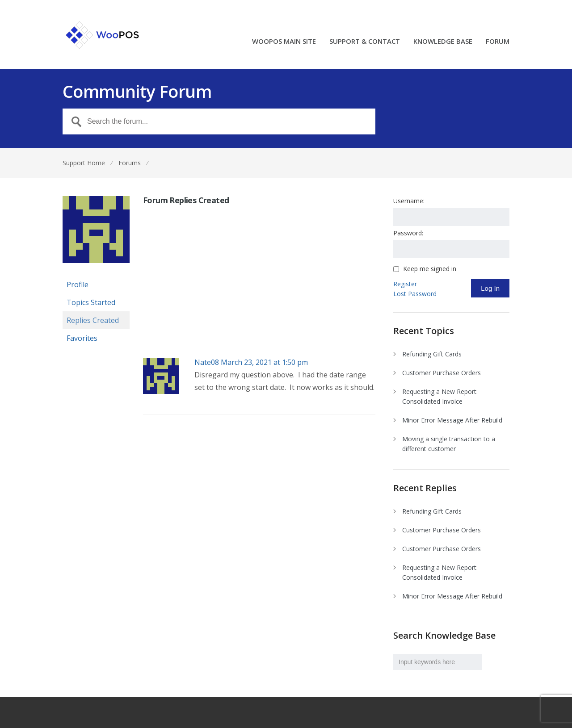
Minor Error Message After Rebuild (452, 420)
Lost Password (415, 294)
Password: (408, 233)
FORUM (498, 42)
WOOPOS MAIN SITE (284, 42)
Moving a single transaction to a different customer (449, 444)
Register (405, 284)
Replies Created (93, 320)
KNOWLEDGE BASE (443, 42)
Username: (409, 201)
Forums (130, 163)
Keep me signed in (430, 269)
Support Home (84, 163)
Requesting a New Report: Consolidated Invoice (440, 396)
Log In (490, 288)
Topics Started (91, 302)
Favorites (82, 338)
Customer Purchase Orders (442, 373)
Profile (78, 285)
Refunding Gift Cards (432, 354)
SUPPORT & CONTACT (365, 42)
